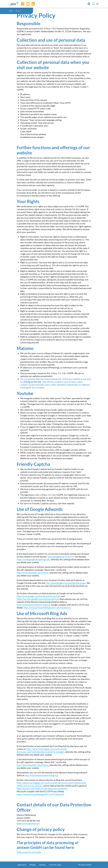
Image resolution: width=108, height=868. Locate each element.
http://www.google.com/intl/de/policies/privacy (39, 596)
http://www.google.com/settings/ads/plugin (66, 583)
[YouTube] (26, 4)
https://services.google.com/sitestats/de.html (38, 599)
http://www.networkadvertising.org (33, 605)
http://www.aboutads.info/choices (33, 573)
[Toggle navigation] (97, 4)
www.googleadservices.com (61, 557)
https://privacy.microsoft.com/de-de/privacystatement (42, 789)
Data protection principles (29, 852)
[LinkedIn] (31, 4)
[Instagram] (21, 4)
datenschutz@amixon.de (28, 823)
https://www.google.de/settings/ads (33, 559)
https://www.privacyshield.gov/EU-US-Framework (47, 608)
